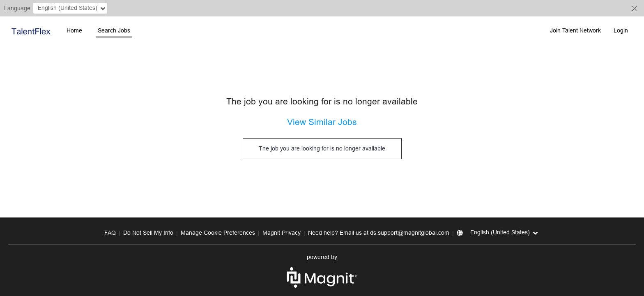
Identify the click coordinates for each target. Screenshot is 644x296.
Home (74, 30)
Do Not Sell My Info (148, 233)
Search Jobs (114, 30)
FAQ (110, 233)
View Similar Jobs (322, 122)
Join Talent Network (575, 30)
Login (621, 30)
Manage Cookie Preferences (218, 233)
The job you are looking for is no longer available (322, 148)
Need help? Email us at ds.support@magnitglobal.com (379, 233)
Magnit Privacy (282, 233)
